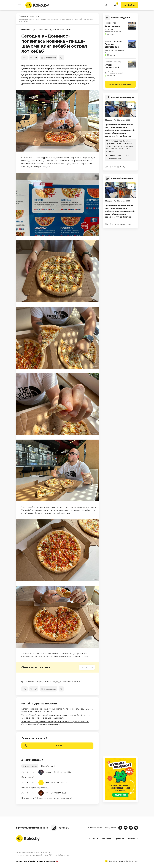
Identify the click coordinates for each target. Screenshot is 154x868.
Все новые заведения (120, 84)
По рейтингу (47, 766)
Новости (26, 30)
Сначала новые (30, 766)
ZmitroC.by (131, 861)
